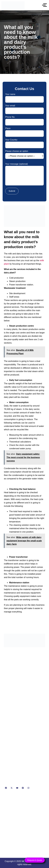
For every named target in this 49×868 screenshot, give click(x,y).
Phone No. (24, 120)
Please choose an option (24, 155)
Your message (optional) (24, 174)
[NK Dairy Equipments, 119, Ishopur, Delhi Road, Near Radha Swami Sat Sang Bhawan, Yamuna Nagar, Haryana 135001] (24, 825)
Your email (24, 108)
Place (24, 131)
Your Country (24, 142)
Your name (24, 97)
